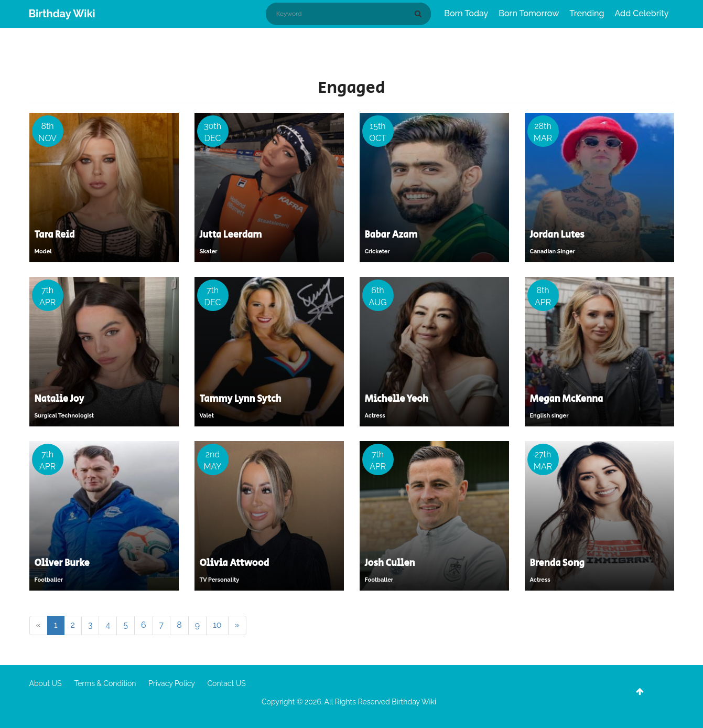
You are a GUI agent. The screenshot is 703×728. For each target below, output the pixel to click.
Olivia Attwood (235, 563)
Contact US (226, 683)
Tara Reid (55, 235)
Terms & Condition (105, 683)
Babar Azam (391, 235)
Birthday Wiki (62, 14)
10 (217, 625)
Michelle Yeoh (397, 399)
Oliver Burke (62, 563)
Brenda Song (557, 563)
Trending (587, 13)
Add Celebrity (642, 13)
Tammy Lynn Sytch (241, 399)
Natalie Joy (60, 399)
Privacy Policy (172, 683)
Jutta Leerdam (231, 235)
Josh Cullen (390, 563)
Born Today (466, 13)
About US (46, 683)
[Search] (420, 14)
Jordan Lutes (557, 235)
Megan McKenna (567, 399)
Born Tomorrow (529, 13)
